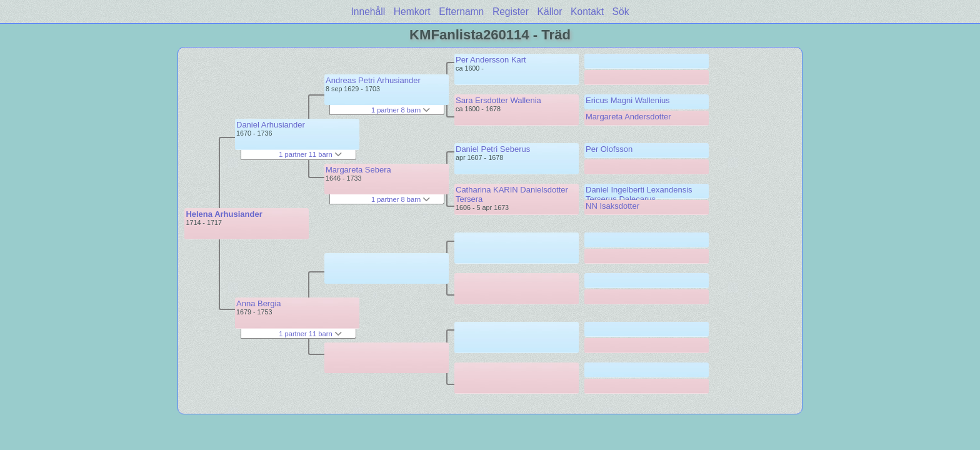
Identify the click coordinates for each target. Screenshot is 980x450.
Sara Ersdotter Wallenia (498, 100)
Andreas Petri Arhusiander (373, 80)
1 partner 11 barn (310, 154)
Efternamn (461, 12)
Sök (621, 12)
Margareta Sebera (358, 170)
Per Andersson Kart (491, 60)
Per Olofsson (609, 149)
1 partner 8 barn (401, 110)
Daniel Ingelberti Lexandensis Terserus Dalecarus (639, 194)
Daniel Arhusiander (271, 125)
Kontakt (587, 12)
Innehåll (368, 12)
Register (511, 12)
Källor (550, 12)
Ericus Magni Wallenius (628, 100)
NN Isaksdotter (612, 206)
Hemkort (412, 12)
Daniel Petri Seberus (493, 149)
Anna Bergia (259, 303)
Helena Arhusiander (224, 214)
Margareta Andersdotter (628, 117)
